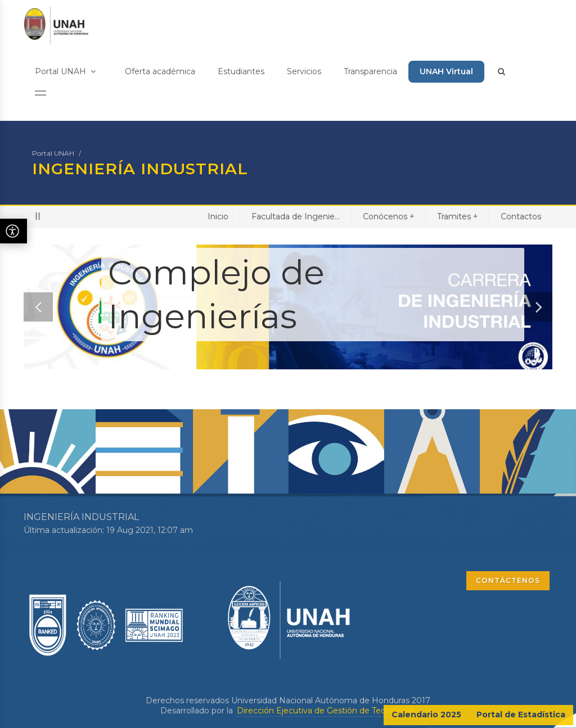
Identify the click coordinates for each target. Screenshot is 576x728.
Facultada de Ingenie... (296, 216)
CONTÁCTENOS (508, 580)
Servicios (304, 71)
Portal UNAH (65, 71)
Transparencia (370, 71)
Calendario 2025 (426, 715)
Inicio (218, 216)
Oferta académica (160, 71)
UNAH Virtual (446, 71)
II (38, 216)
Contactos (521, 216)
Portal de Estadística (521, 715)
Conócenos (388, 216)
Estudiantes (241, 71)
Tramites (457, 216)
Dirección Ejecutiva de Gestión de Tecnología (325, 711)
